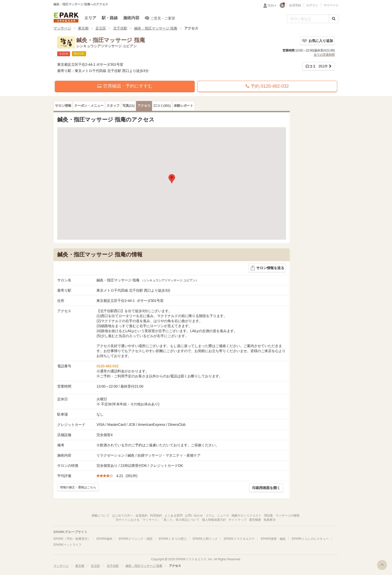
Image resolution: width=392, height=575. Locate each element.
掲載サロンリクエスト (246, 516)
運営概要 (255, 520)
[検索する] (334, 19)
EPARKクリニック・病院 (135, 539)
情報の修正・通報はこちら (78, 487)
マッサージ (62, 28)
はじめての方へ (122, 516)
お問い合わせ (194, 516)
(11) (128, 106)
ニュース (223, 516)
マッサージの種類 (287, 516)
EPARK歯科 (104, 539)
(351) (162, 106)
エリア (90, 18)
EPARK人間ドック (205, 539)
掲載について (100, 516)
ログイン (312, 5)
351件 (317, 66)
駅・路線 (110, 18)
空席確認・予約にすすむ (125, 86)
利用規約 (156, 516)
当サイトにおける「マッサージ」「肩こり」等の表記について (157, 520)
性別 (272, 5)
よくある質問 (173, 516)
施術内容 (131, 18)
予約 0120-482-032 (267, 86)
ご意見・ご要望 (160, 18)
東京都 (83, 28)
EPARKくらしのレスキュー (310, 539)
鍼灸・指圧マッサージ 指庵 (156, 28)
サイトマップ (237, 520)
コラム (210, 516)
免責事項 (269, 520)
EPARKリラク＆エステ (66, 17)
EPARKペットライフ (67, 545)
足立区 (101, 28)
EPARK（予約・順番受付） (72, 539)
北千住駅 (120, 28)
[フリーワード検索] (308, 19)
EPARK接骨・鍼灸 (273, 539)
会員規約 (141, 516)
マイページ (331, 5)
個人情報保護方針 (214, 520)
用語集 (268, 516)
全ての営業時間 (324, 55)
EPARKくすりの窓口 (173, 539)
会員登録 (295, 5)
